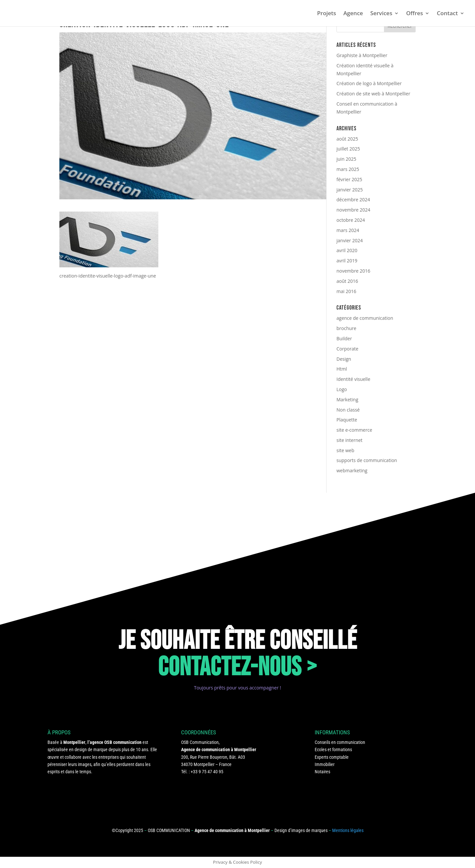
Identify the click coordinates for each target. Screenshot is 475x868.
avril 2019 (347, 261)
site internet (349, 440)
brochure (346, 328)
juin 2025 (346, 159)
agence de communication (365, 318)
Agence (353, 14)
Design (344, 359)
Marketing (347, 400)
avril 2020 (347, 250)
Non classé (348, 410)
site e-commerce (354, 430)
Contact (447, 14)
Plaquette (347, 420)
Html (342, 369)
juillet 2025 (348, 149)
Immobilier (325, 764)
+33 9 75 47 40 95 (207, 772)
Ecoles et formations (333, 750)
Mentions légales (348, 830)
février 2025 (349, 179)
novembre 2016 (353, 271)
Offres (414, 14)
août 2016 (347, 281)
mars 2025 (348, 169)
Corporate (347, 349)
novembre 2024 (353, 210)
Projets (327, 14)
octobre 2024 (351, 220)
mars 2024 (348, 230)
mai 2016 (346, 291)
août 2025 (347, 139)
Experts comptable (332, 757)
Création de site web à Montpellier (373, 94)
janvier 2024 (350, 240)
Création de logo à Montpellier (369, 83)
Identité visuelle (353, 379)
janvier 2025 (350, 190)
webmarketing (352, 470)
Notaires (322, 772)
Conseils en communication (340, 742)
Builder (344, 338)
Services (381, 14)
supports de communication (367, 460)
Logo (342, 389)
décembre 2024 (353, 200)
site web (345, 450)
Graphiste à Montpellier (362, 55)
